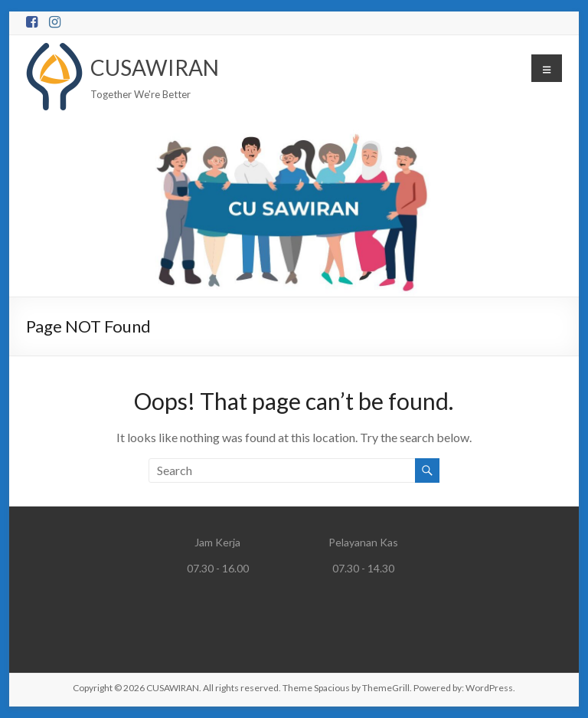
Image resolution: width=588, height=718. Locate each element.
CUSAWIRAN (155, 67)
